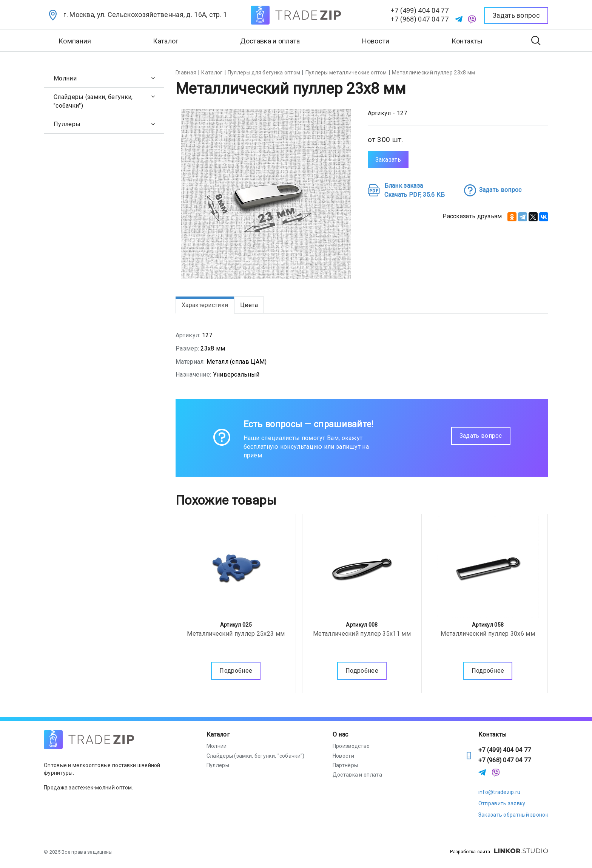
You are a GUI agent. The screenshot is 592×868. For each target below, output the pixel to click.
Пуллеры (67, 124)
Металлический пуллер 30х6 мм (488, 632)
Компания (75, 41)
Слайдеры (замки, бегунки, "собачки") (93, 101)
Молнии (65, 78)
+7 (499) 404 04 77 (420, 10)
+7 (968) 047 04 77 (420, 19)
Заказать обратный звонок (513, 815)
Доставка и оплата (270, 41)
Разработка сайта (499, 852)
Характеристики (205, 305)
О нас (341, 734)
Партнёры (345, 765)
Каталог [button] (166, 41)
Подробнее (236, 669)
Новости (376, 41)
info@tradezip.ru (499, 792)
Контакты (467, 41)
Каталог (218, 734)
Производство (351, 746)
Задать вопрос (481, 436)
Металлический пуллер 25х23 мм (236, 632)
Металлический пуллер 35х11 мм (362, 632)
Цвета (249, 305)
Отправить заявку (502, 803)
